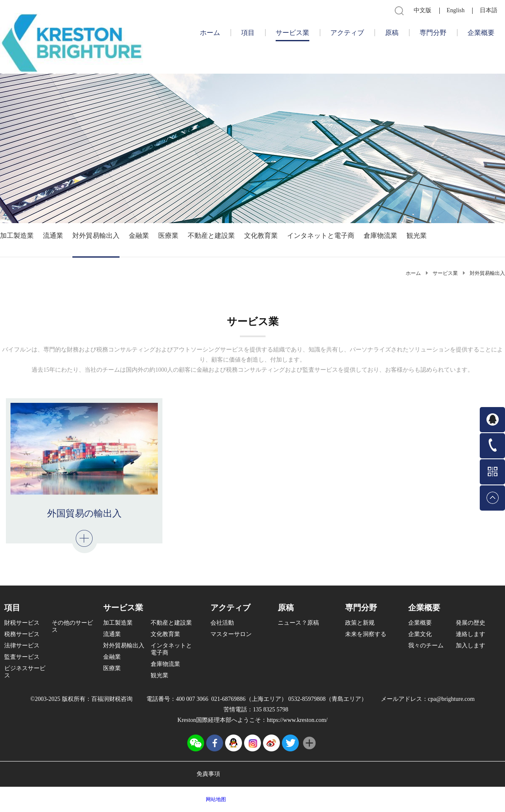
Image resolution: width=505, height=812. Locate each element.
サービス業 (445, 273)
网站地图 (215, 799)
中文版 (423, 10)
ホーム (210, 33)
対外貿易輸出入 (487, 273)
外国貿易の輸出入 (84, 513)
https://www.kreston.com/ (297, 720)
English (456, 10)
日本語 (489, 10)
